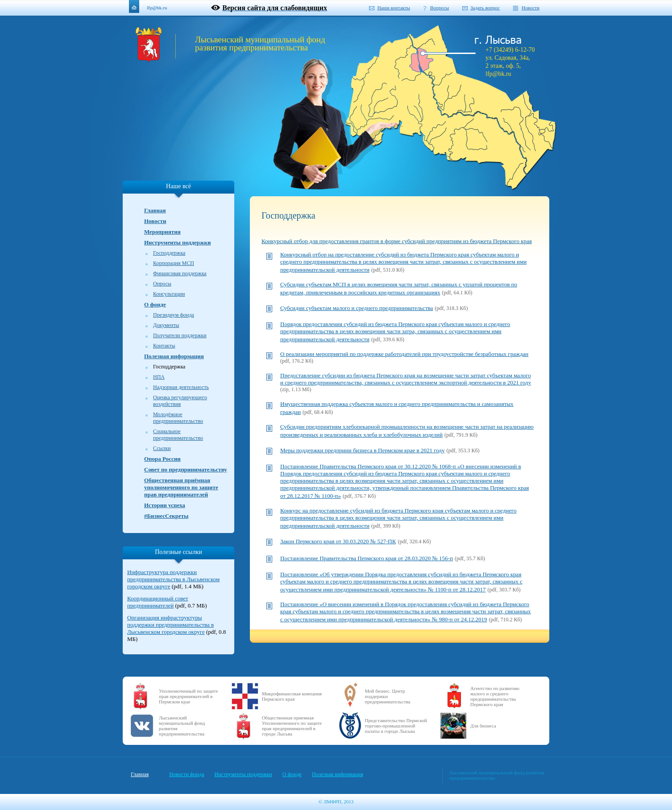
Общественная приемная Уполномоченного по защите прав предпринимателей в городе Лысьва (292, 726)
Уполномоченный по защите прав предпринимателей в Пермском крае (189, 696)
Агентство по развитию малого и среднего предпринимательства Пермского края (495, 696)
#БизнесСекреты (166, 516)
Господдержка (169, 253)
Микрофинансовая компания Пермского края (292, 696)
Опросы (162, 284)
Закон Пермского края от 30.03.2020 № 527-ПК (338, 541)
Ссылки (162, 448)
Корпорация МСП (174, 263)
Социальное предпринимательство (178, 435)
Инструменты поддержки (177, 242)
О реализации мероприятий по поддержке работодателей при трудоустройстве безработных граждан (404, 354)
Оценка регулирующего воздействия (180, 401)
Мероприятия (162, 232)
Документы (166, 325)
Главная (155, 210)
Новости (531, 8)
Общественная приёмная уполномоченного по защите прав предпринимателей (181, 487)
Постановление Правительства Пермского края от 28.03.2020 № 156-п (367, 558)
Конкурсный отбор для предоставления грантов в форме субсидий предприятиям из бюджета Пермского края (397, 241)
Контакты (164, 346)
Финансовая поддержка (180, 273)
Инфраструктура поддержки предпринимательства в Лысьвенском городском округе (173, 579)
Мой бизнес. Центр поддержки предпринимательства (388, 696)
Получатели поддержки (180, 335)
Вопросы (440, 8)
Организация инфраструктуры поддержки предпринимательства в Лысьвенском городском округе (170, 625)
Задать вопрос (485, 8)
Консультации (169, 294)
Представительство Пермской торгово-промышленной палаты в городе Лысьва (396, 726)
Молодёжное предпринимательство (178, 418)
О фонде (155, 304)
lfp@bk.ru (157, 8)
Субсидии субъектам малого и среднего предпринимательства (357, 308)
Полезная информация (174, 356)
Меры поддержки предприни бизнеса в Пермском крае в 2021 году (362, 450)
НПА (159, 377)
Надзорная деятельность (181, 387)
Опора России (162, 459)
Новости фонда (187, 774)
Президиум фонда (174, 315)
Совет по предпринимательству (186, 469)
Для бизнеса (483, 726)
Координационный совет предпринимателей (158, 602)
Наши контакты (394, 8)
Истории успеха (165, 505)
